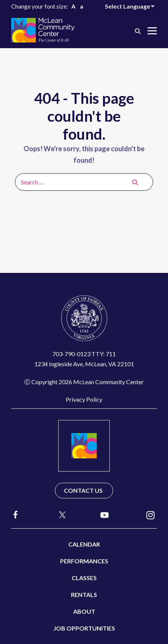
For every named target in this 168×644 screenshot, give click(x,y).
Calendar (84, 544)
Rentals (84, 595)
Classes (84, 578)
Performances (84, 561)
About (84, 611)
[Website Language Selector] (131, 6)
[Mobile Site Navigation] (152, 31)
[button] (138, 31)
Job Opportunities (84, 628)
